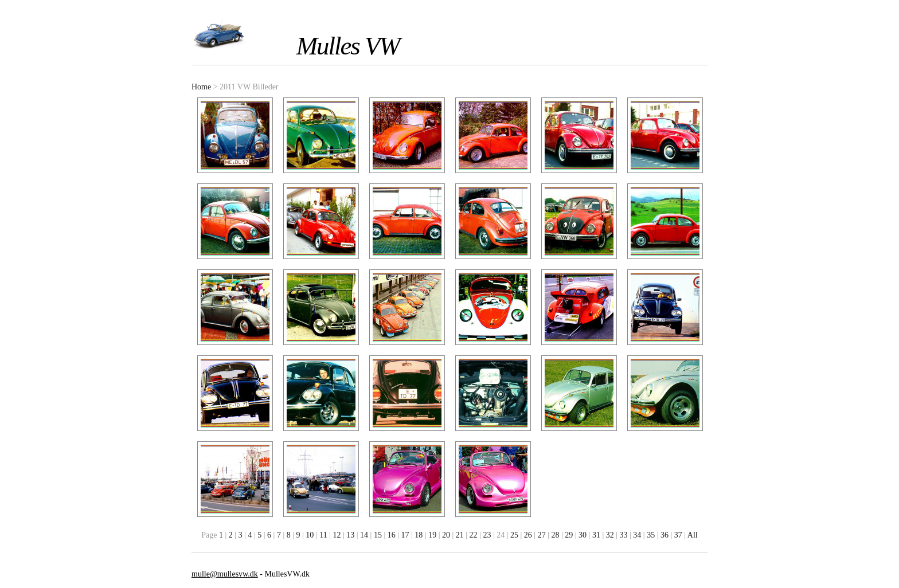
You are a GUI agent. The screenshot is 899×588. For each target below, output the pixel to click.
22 (474, 535)
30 (583, 535)
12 (337, 535)
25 (514, 535)
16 (392, 535)
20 (446, 535)
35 (651, 535)
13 (350, 535)
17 (405, 535)
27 (542, 535)
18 (419, 535)
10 (310, 535)
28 (555, 535)
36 (665, 535)
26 (528, 535)
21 (460, 535)
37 (678, 535)
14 (364, 535)
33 (624, 535)
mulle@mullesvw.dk (225, 574)
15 (378, 535)
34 (637, 535)
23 (487, 535)
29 (569, 535)
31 (596, 535)
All (693, 535)
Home (201, 87)
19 (432, 535)
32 (610, 535)
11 (323, 535)
